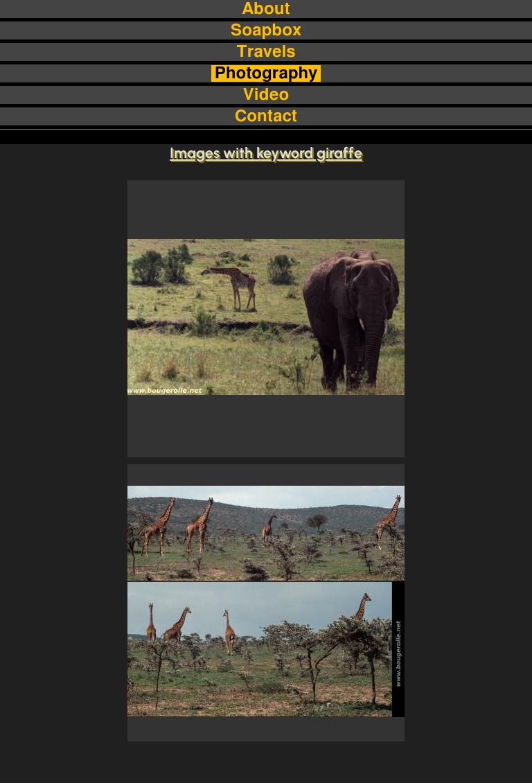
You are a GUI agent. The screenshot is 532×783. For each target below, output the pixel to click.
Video (266, 95)
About (266, 9)
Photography (266, 73)
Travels (266, 52)
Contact (266, 116)
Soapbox (266, 30)
